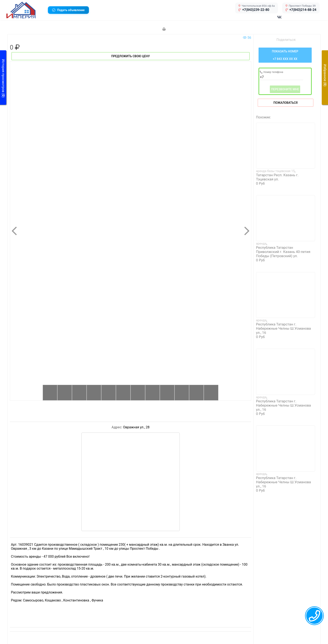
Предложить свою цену (131, 56)
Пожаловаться (286, 103)
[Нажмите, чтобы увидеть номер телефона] (285, 55)
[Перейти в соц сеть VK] (279, 19)
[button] (25, 10)
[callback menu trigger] (314, 616)
